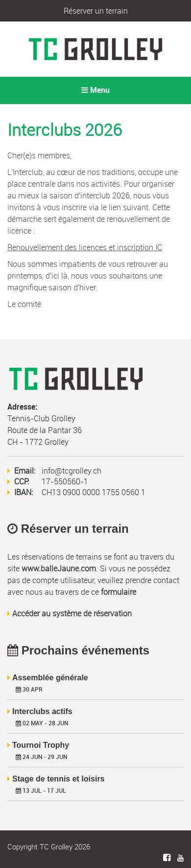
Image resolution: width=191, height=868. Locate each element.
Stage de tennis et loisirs (59, 779)
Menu (95, 90)
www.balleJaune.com (59, 568)
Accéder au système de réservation (72, 613)
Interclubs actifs (42, 711)
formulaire (119, 592)
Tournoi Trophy (41, 745)
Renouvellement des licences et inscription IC (85, 247)
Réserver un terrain (96, 11)
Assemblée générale (50, 678)
